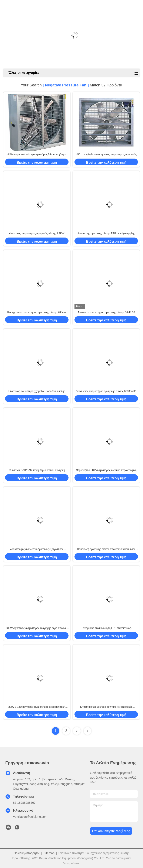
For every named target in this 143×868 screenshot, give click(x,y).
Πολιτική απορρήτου (27, 853)
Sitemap (49, 853)
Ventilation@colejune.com (30, 817)
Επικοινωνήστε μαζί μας (111, 831)
